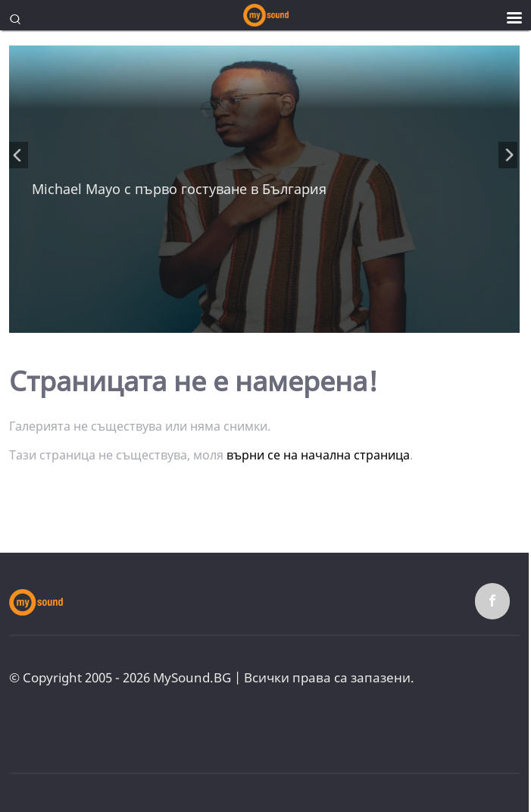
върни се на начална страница (318, 455)
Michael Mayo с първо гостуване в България (179, 189)
